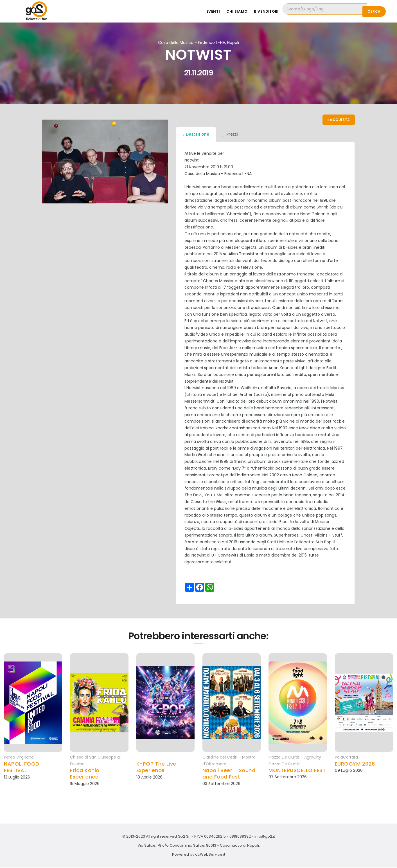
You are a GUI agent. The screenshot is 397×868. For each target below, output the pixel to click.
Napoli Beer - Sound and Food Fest (229, 774)
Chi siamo (246, 11)
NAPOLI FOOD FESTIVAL (22, 767)
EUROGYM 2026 (355, 764)
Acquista (338, 120)
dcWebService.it (210, 855)
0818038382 (240, 837)
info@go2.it (265, 837)
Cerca (374, 11)
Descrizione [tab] (196, 135)
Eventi (221, 11)
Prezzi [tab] (230, 135)
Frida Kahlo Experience (85, 774)
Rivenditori (278, 11)
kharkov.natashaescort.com (243, 429)
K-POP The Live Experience (156, 767)
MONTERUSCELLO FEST (297, 771)
